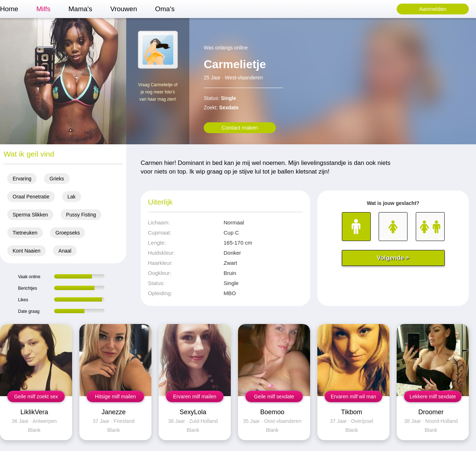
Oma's (165, 9)
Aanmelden (433, 9)
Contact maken (240, 128)
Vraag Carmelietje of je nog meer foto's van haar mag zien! (158, 92)
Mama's (80, 9)
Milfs (43, 9)
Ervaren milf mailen (195, 397)
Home (9, 9)
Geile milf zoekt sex (36, 397)
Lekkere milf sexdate (433, 397)
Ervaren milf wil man (353, 397)
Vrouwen (124, 9)
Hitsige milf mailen (115, 397)
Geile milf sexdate (274, 397)
